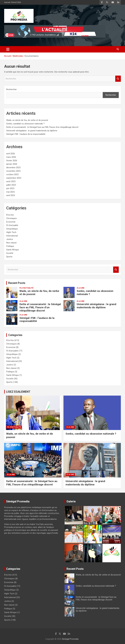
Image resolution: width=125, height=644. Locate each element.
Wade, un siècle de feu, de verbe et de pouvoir (27, 120)
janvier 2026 (12, 164)
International (12, 236)
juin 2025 (10, 188)
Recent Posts (17, 283)
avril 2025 (11, 195)
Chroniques (11, 218)
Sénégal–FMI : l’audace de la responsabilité (26, 134)
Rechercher (118, 79)
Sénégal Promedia (70, 639)
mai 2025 (10, 192)
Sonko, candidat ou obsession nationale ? (25, 124)
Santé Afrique (13, 250)
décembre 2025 (13, 168)
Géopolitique (12, 229)
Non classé (11, 243)
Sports (9, 257)
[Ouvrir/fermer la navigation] (8, 49)
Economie (11, 222)
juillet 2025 (11, 185)
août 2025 (11, 181)
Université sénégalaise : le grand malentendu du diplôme (32, 131)
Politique (10, 246)
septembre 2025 (14, 178)
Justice (10, 239)
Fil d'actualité (12, 225)
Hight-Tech (11, 232)
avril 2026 (11, 154)
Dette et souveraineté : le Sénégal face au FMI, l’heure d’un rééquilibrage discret (42, 127)
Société (10, 253)
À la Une (10, 215)
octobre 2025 (12, 174)
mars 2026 (11, 157)
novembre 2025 (13, 171)
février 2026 (12, 161)
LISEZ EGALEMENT (18, 392)
